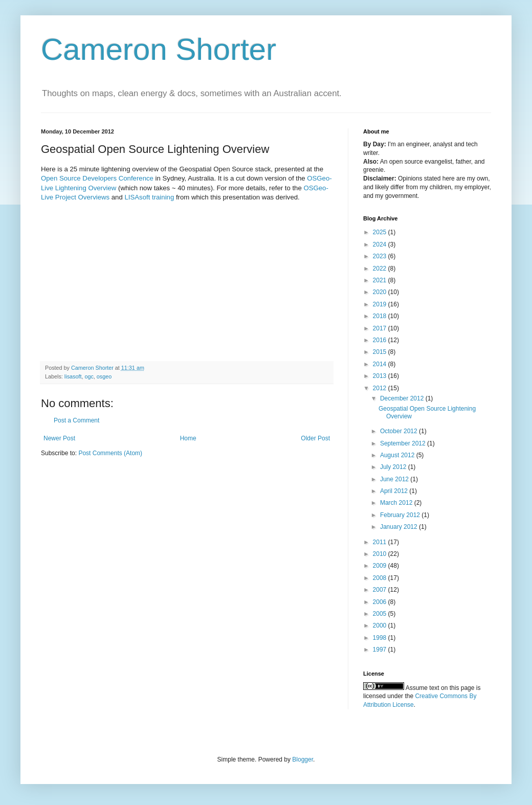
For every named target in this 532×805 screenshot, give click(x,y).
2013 (381, 376)
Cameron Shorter (159, 49)
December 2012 (403, 398)
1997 (381, 650)
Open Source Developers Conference (98, 178)
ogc (89, 376)
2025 (381, 232)
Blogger (303, 759)
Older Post (315, 438)
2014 (381, 364)
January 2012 (400, 527)
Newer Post (59, 438)
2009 (381, 566)
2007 (381, 590)
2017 (381, 328)
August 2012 (398, 455)
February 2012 (401, 515)
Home (188, 438)
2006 (381, 602)
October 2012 (400, 431)
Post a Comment (76, 420)
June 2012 (395, 479)
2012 (381, 388)
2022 (381, 269)
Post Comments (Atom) (110, 453)
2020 (381, 292)
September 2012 (404, 443)
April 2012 (395, 491)
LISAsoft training (150, 197)
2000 (381, 625)
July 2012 (394, 467)
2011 (381, 542)
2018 (381, 316)
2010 (381, 554)
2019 (381, 304)
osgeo (104, 376)
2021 (381, 280)
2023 (381, 256)
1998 (381, 638)
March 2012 (397, 503)
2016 (381, 340)
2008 (381, 578)
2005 (381, 614)
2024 (381, 244)
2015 (381, 352)
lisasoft (73, 376)
